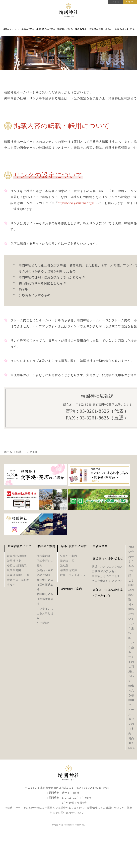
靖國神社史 (14, 561)
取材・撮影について (131, 609)
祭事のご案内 (69, 556)
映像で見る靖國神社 (131, 695)
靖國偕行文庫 (69, 570)
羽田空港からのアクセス (107, 581)
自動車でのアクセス (104, 571)
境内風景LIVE (132, 743)
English (130, 2)
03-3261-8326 (94, 411)
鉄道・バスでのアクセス (107, 567)
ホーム (8, 452)
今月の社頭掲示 (17, 566)
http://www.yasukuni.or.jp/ (76, 203)
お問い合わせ (131, 552)
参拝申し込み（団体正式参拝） (45, 585)
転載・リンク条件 (131, 643)
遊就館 (64, 566)
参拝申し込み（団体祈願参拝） (45, 599)
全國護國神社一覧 (18, 575)
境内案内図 (14, 570)
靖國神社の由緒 (17, 556)
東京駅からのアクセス (106, 576)
